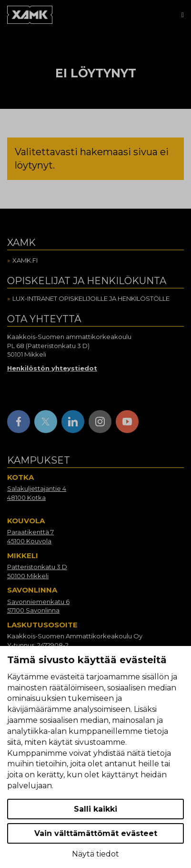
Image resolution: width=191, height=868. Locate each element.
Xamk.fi (25, 260)
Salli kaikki (95, 809)
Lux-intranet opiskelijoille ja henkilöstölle (91, 298)
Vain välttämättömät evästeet (96, 833)
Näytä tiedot (95, 854)
